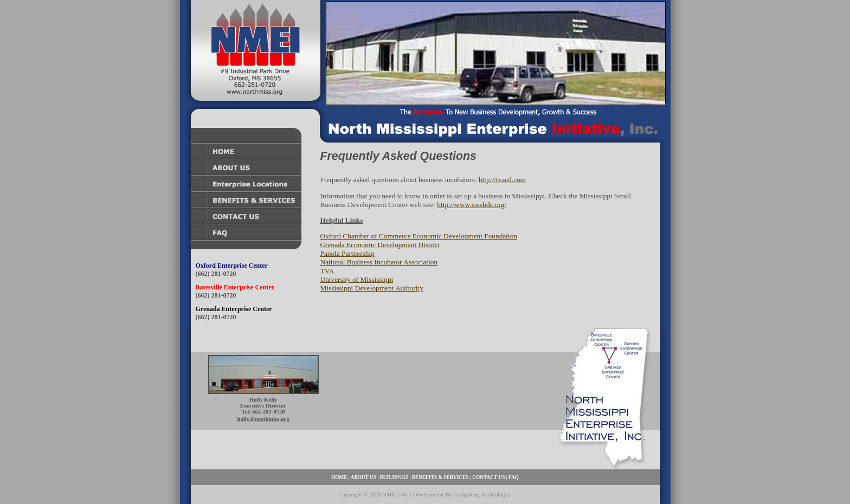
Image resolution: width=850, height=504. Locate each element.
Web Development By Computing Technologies (456, 495)
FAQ (514, 477)
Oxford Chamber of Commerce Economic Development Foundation (419, 236)
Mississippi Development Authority (372, 288)
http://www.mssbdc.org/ (472, 205)
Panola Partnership (347, 253)
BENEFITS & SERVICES (440, 477)
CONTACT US (488, 477)
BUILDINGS (394, 477)
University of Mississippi (357, 279)
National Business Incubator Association (379, 262)
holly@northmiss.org (263, 419)
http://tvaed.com (502, 180)
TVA (328, 271)
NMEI (389, 495)
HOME (339, 477)
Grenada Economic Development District (380, 245)
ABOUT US (363, 477)
